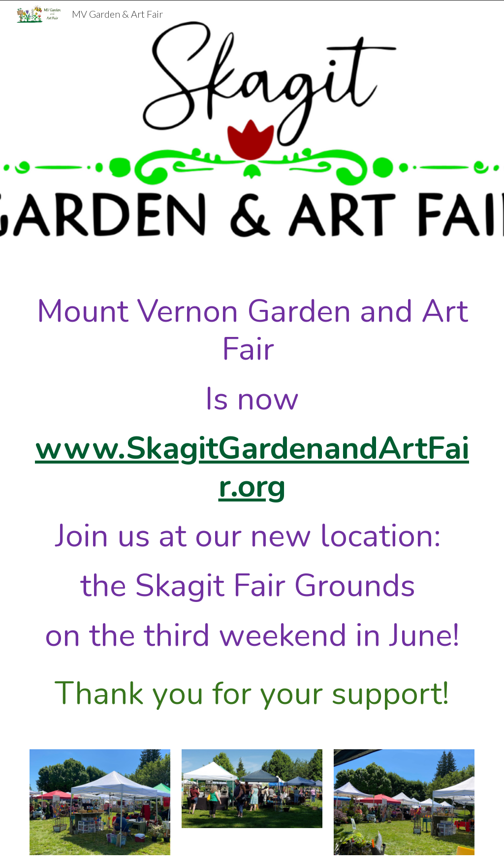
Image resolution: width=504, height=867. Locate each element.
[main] (252, 497)
